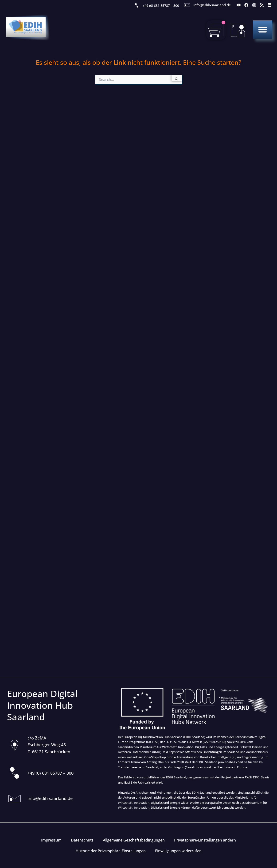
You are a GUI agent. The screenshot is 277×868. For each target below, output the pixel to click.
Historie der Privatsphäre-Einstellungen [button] (111, 851)
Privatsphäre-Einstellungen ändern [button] (205, 840)
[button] (263, 29)
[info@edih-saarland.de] (187, 5)
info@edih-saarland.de (212, 5)
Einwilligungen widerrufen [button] (178, 851)
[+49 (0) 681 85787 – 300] (137, 6)
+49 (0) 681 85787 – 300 (161, 6)
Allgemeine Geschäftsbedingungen (134, 840)
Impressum (51, 840)
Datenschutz (82, 840)
